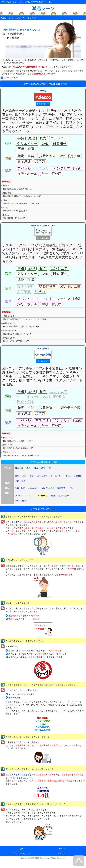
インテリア (43, 496)
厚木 (51, 468)
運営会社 (62, 849)
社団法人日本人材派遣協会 (18, 775)
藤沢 (43, 468)
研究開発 (78, 476)
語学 (71, 488)
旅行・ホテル (65, 496)
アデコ (43, 96)
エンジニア (42, 476)
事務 (17, 476)
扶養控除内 (33, 488)
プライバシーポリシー (21, 853)
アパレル (19, 496)
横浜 (28, 468)
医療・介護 (20, 481)
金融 (53, 496)
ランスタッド (43, 353)
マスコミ (30, 496)
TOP (21, 849)
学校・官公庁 (21, 501)
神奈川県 (19, 468)
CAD (68, 476)
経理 (24, 476)
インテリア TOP (11, 78)
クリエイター (57, 476)
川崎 (36, 468)
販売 (32, 476)
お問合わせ (62, 853)
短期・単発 (20, 488)
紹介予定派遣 (48, 488)
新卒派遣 (61, 488)
